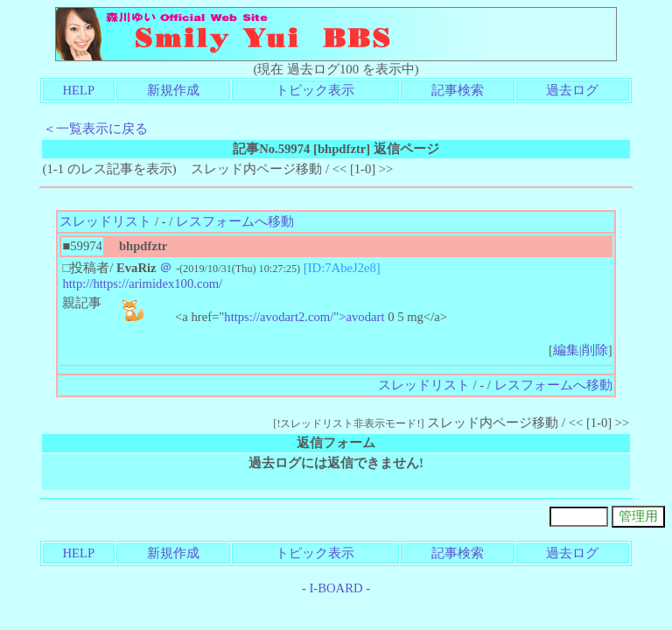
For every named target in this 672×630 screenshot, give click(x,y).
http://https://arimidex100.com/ (142, 283)
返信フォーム (336, 443)
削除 (595, 350)
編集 (566, 350)
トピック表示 (315, 90)
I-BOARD (336, 588)
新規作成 (173, 90)
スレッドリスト (105, 221)
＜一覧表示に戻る (95, 129)
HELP (79, 90)
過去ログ (572, 90)
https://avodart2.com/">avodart (304, 317)
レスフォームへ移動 (235, 221)
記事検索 (458, 90)
